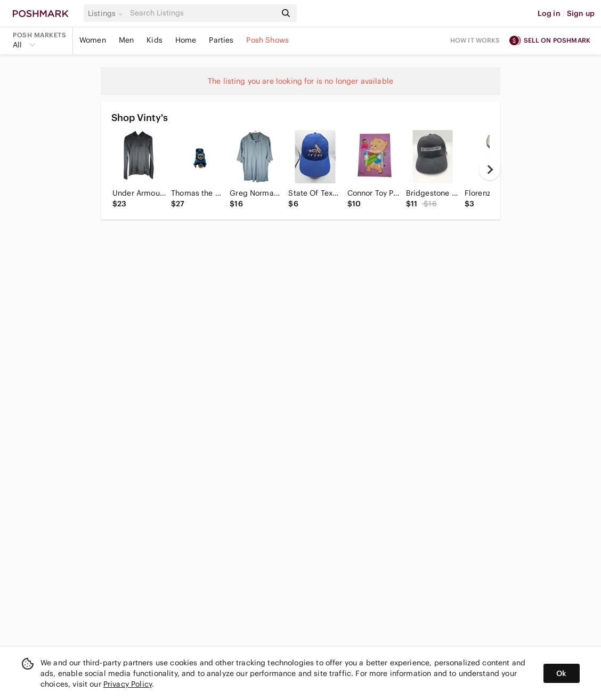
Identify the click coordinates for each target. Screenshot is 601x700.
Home (186, 40)
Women (93, 40)
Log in (549, 13)
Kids (155, 40)
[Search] (202, 13)
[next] (490, 170)
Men (126, 40)
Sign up (581, 13)
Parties (221, 40)
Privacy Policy (128, 684)
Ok (561, 673)
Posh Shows (267, 40)
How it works (475, 40)
